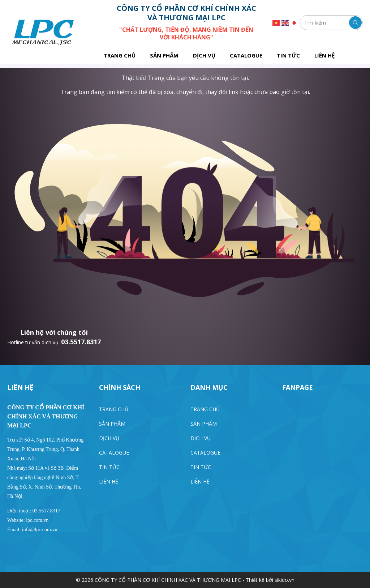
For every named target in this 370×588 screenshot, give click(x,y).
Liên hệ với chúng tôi (54, 332)
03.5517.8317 (81, 342)
